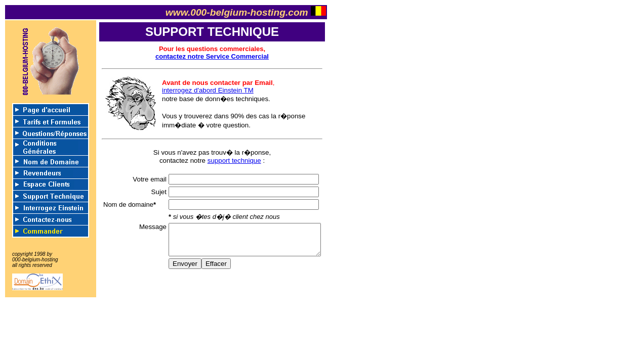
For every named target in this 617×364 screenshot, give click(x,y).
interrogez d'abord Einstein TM (208, 90)
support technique (234, 161)
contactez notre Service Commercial (212, 56)
